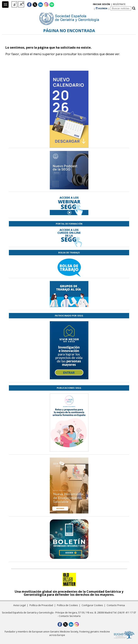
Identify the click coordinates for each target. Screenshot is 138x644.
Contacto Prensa (116, 605)
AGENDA (102, 5)
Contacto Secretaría (70, 616)
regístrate (87, 5)
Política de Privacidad (41, 605)
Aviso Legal (19, 605)
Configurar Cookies (92, 605)
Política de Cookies (67, 605)
